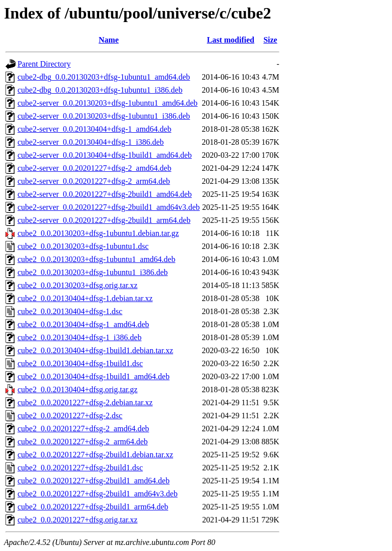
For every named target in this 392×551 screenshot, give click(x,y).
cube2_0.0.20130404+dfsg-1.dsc (70, 311)
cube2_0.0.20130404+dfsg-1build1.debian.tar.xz (95, 350)
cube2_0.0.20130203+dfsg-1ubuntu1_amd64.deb (96, 259)
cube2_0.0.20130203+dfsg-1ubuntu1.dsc (83, 246)
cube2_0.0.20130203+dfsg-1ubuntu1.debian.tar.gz (98, 233)
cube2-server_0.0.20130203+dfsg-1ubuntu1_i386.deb (104, 116)
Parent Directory (44, 64)
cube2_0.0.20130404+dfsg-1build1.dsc (80, 363)
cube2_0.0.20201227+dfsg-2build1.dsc (80, 468)
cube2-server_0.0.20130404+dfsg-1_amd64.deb (94, 129)
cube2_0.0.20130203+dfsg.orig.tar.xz (78, 285)
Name (109, 40)
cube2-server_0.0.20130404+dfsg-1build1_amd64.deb (105, 155)
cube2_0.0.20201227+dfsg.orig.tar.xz (78, 520)
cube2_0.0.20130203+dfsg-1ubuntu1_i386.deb (93, 272)
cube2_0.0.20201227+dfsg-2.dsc (70, 416)
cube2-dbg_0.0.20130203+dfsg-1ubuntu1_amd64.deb (104, 77)
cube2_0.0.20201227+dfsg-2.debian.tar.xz (85, 402)
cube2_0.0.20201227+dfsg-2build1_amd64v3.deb (98, 494)
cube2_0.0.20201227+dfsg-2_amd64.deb (83, 429)
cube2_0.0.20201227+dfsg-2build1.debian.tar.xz (95, 455)
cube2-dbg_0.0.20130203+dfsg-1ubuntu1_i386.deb (100, 90)
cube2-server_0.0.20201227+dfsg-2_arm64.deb (94, 181)
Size (270, 40)
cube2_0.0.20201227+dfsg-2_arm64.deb (83, 442)
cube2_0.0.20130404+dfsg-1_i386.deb (80, 337)
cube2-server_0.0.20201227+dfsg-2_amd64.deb (94, 168)
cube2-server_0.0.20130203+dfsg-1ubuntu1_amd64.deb (108, 103)
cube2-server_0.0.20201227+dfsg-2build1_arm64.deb (104, 220)
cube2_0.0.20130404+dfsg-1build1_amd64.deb (94, 376)
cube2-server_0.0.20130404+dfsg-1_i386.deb (91, 142)
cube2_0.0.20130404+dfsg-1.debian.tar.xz (85, 298)
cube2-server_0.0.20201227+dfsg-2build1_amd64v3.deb (109, 207)
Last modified (231, 40)
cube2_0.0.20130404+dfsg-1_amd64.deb (83, 324)
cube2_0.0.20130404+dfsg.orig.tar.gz (78, 389)
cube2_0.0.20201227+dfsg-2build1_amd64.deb (94, 481)
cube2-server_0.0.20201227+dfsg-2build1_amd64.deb (105, 194)
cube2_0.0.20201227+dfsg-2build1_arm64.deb (93, 507)
